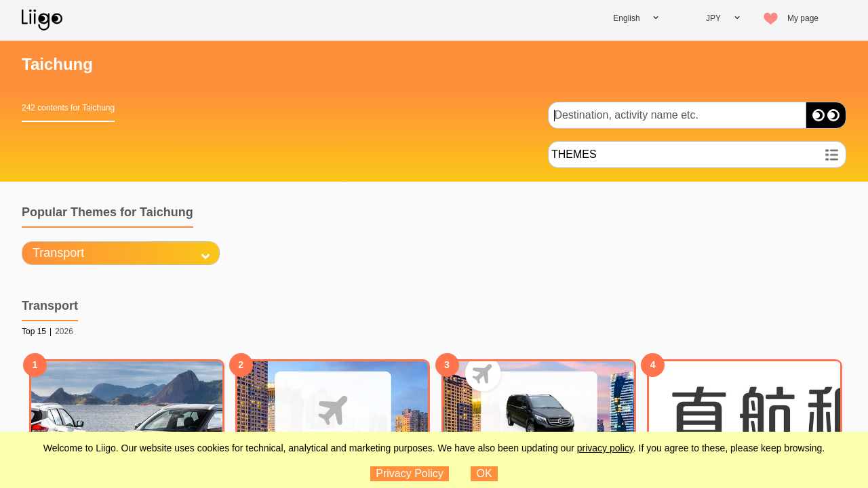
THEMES (574, 154)
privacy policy (605, 448)
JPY (713, 18)
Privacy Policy (410, 473)
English (626, 18)
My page (803, 18)
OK (485, 473)
